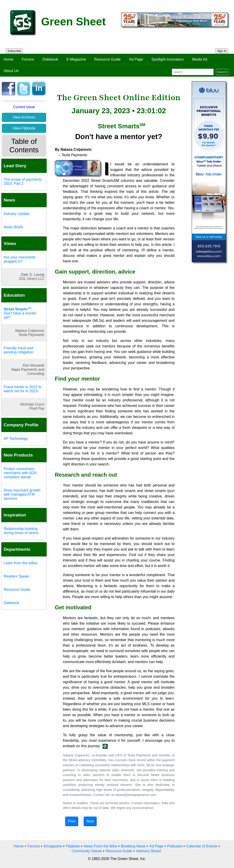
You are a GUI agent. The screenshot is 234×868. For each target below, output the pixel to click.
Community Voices (87, 851)
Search (222, 72)
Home (9, 59)
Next (90, 821)
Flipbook (73, 846)
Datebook (50, 59)
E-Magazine (76, 59)
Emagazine (53, 846)
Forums (28, 59)
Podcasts (175, 846)
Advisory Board (148, 851)
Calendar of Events (202, 846)
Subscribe (14, 51)
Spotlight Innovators (168, 59)
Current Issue (24, 107)
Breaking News (133, 846)
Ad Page (136, 59)
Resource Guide (108, 59)
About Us (11, 71)
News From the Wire (100, 846)
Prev (72, 821)
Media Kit (200, 59)
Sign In (222, 51)
